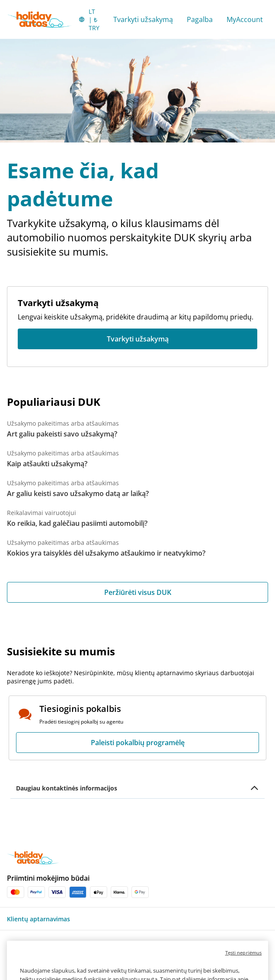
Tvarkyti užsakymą (143, 19)
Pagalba (200, 19)
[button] (89, 19)
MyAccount (245, 19)
